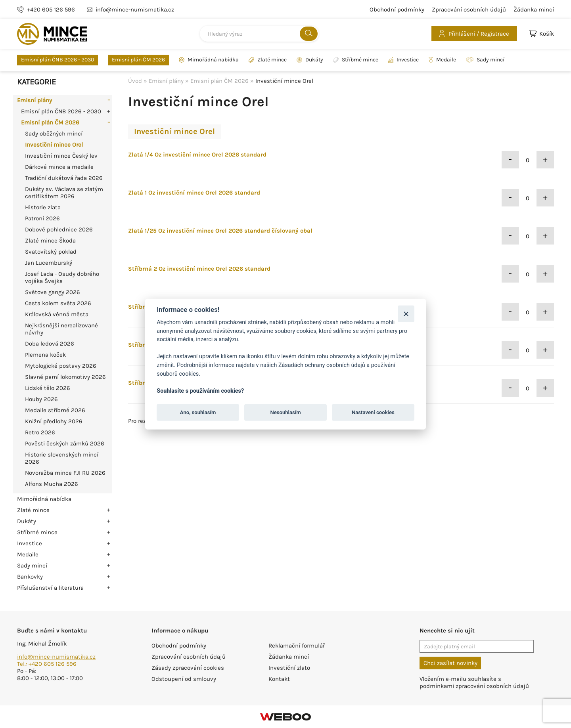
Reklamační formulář (297, 646)
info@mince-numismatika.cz (56, 657)
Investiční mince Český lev (61, 156)
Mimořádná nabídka (209, 60)
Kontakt (279, 679)
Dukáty (310, 60)
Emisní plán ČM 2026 (138, 60)
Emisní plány (34, 100)
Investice (403, 60)
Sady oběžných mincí (54, 134)
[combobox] (259, 34)
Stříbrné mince (356, 60)
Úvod (135, 81)
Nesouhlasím (285, 412)
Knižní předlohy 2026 (54, 421)
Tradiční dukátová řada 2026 (64, 178)
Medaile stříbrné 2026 (55, 410)
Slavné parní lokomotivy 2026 (65, 377)
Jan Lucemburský (49, 263)
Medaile (442, 60)
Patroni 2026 (42, 218)
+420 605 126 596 (51, 10)
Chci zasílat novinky (450, 663)
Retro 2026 (40, 432)
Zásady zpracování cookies (188, 668)
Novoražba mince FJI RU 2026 (65, 473)
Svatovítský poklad (51, 252)
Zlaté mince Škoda (50, 241)
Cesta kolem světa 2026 (58, 303)
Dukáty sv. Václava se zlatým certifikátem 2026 (64, 193)
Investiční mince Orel (54, 145)
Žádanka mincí (534, 10)
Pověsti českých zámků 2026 (65, 443)
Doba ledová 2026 (50, 344)
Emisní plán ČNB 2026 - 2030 (57, 60)
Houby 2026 (41, 399)
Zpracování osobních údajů (469, 10)
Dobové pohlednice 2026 (59, 229)
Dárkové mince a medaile (59, 167)
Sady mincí (485, 60)
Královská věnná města (57, 314)
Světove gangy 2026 (53, 292)
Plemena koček (45, 355)
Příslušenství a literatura (50, 588)
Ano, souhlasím (198, 412)
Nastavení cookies (373, 412)
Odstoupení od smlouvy (184, 679)
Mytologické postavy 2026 (61, 366)
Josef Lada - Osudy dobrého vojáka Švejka (62, 277)
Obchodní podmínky (397, 10)
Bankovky (30, 577)
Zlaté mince (268, 60)
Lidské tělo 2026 (48, 388)
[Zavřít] (406, 314)
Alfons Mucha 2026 (52, 484)
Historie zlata (43, 207)
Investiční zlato (289, 668)
